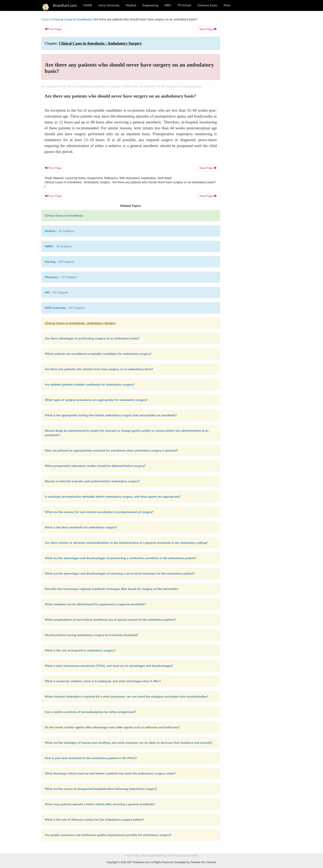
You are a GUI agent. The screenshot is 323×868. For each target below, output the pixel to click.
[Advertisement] (254, 80)
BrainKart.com (65, 5)
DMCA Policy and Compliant (182, 856)
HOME (88, 5)
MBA (168, 5)
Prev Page (53, 29)
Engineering (150, 5)
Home (45, 19)
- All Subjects (59, 231)
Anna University (109, 5)
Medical (131, 5)
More (227, 5)
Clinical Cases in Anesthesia (72, 19)
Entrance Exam (207, 5)
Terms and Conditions (153, 856)
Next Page (208, 29)
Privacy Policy (133, 856)
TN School (184, 5)
